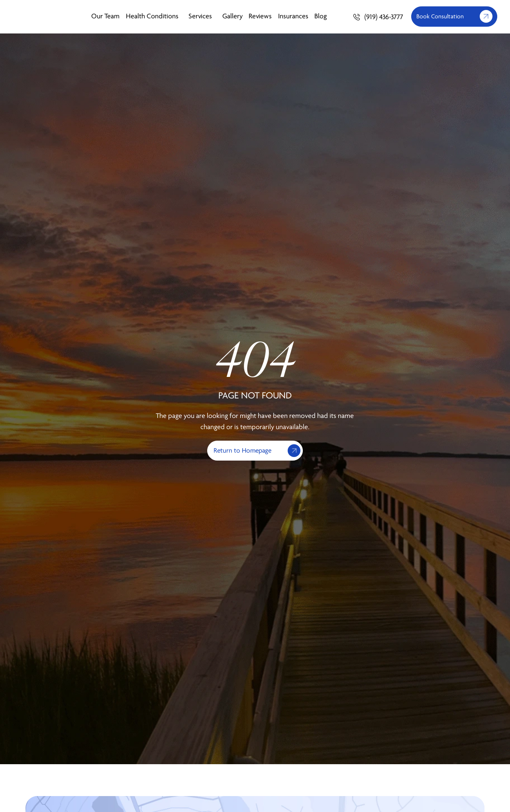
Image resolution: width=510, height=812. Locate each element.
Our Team (105, 17)
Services (202, 17)
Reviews (260, 17)
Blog (321, 17)
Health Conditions (154, 17)
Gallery (232, 17)
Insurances (293, 17)
